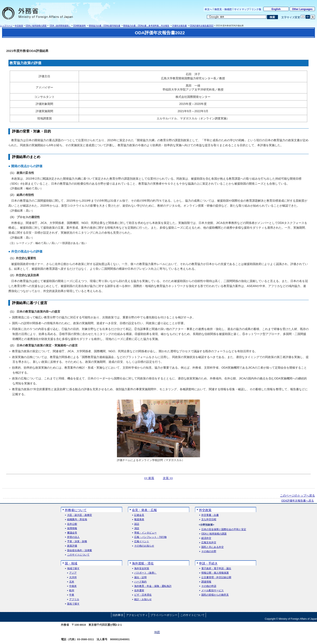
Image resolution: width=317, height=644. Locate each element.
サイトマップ (242, 9)
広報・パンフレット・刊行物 (150, 537)
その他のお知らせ (144, 546)
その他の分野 (209, 551)
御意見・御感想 (223, 9)
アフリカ (74, 599)
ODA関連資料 (80, 26)
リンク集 (256, 9)
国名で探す (73, 604)
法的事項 (118, 615)
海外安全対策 (142, 569)
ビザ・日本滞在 (143, 595)
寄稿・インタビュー (145, 533)
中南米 (73, 586)
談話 (137, 524)
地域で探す (73, 569)
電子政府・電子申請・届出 (216, 569)
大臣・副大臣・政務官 (80, 515)
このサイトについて (78, 555)
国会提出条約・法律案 (80, 550)
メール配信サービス (213, 591)
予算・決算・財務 (77, 542)
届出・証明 (140, 577)
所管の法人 (73, 537)
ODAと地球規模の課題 (36, 26)
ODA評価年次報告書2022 (202, 26)
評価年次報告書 (179, 26)
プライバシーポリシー (164, 615)
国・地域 (71, 563)
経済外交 (206, 538)
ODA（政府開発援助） (60, 26)
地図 (157, 632)
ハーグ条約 (140, 582)
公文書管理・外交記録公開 (216, 577)
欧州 (72, 591)
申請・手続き (208, 563)
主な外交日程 (209, 519)
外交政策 (19, 26)
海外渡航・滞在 (143, 563)
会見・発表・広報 (144, 510)
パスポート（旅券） (145, 573)
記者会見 (139, 515)
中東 (72, 595)
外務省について (76, 510)
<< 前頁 (149, 478)
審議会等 (72, 533)
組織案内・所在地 (77, 519)
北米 (72, 582)
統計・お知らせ (143, 599)
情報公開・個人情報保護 (215, 573)
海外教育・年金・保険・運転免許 (153, 586)
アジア (73, 573)
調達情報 (206, 582)
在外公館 (72, 524)
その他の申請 (209, 586)
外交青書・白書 (210, 515)
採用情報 (72, 528)
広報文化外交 (209, 543)
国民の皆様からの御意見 (215, 595)
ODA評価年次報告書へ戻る (298, 501)
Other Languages (302, 9)
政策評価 (72, 546)
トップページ (6, 26)
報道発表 (139, 519)
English (276, 9)
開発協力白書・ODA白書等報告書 (105, 26)
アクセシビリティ (137, 615)
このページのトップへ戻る (297, 496)
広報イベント (142, 542)
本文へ (208, 9)
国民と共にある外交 (213, 547)
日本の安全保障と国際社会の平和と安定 (224, 529)
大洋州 (73, 577)
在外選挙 (139, 591)
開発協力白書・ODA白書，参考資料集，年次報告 (146, 26)
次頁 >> (168, 478)
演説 (137, 528)
